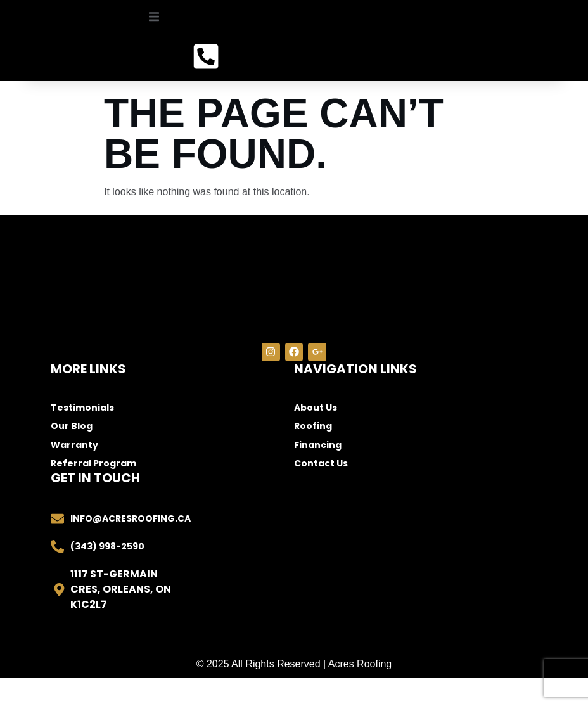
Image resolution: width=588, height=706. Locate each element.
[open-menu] (150, 34)
